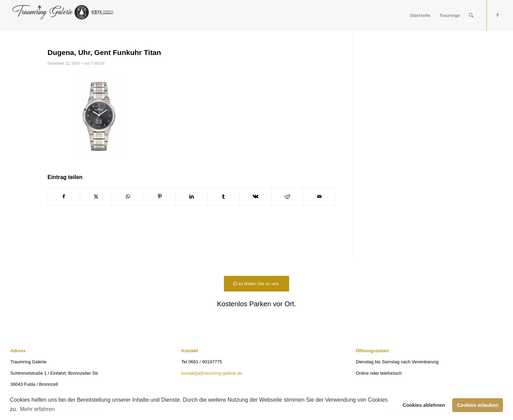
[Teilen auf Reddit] (287, 197)
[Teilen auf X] (96, 197)
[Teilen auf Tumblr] (223, 197)
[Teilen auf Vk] (255, 197)
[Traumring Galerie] (62, 16)
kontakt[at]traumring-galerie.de (212, 373)
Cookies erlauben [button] (478, 405)
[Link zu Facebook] (497, 15)
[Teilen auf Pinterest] (160, 197)
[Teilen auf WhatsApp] (128, 197)
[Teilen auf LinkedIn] (192, 197)
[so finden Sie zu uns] (256, 284)
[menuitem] (420, 16)
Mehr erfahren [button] (37, 409)
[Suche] (471, 16)
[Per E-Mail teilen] (319, 197)
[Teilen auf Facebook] (64, 197)
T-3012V (98, 63)
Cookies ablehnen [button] (424, 405)
